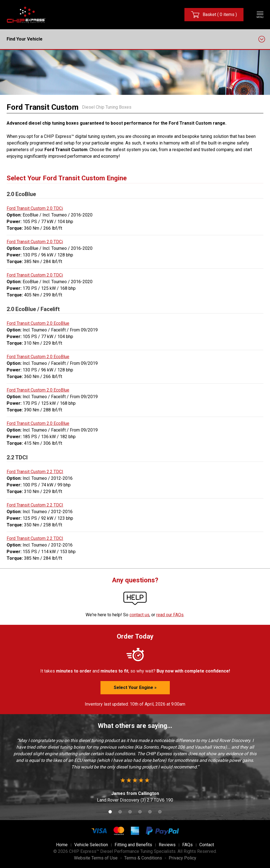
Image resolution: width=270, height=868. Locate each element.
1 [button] (110, 812)
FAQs (187, 845)
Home (62, 845)
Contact (207, 845)
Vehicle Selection (91, 845)
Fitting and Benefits (133, 845)
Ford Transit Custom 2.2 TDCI (35, 472)
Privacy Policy (182, 858)
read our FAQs (170, 615)
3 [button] (130, 812)
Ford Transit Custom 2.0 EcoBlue (38, 323)
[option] (135, 770)
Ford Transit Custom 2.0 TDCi (35, 208)
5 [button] (150, 812)
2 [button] (120, 812)
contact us (139, 615)
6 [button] (160, 812)
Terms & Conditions (143, 858)
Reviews (167, 845)
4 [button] (140, 812)
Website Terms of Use (96, 858)
